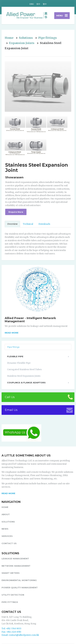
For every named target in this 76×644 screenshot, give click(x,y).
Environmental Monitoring (19, 580)
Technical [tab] (28, 224)
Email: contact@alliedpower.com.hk (20, 635)
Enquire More (16, 212)
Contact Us (9, 543)
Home (9, 38)
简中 (38, 4)
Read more (12, 333)
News (5, 529)
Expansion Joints (22, 43)
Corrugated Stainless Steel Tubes (24, 369)
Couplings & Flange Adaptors (26, 383)
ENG (32, 4)
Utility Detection (13, 595)
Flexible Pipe (15, 356)
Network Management (16, 566)
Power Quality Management (20, 587)
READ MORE (8, 493)
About (6, 514)
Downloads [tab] (44, 224)
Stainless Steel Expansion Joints (24, 376)
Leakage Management (15, 559)
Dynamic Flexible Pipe (19, 363)
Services (7, 536)
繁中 (45, 4)
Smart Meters (11, 573)
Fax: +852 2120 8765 (11, 632)
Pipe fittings (48, 38)
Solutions (26, 38)
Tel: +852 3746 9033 (11, 629)
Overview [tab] (12, 224)
